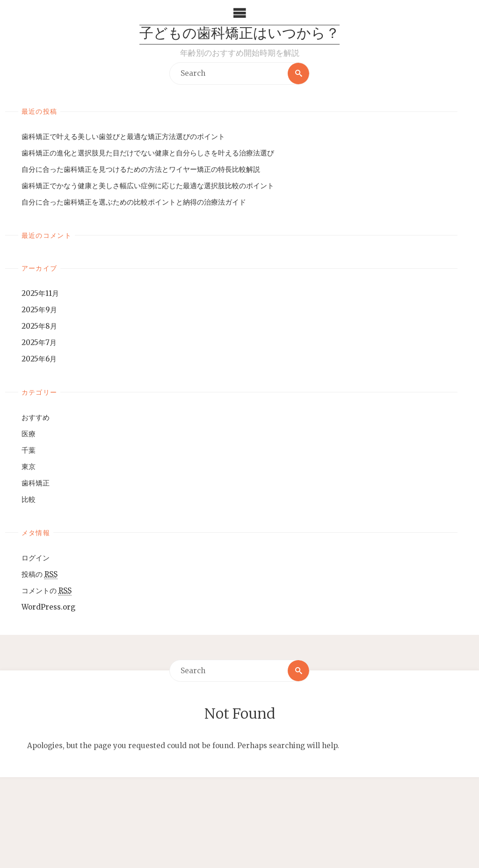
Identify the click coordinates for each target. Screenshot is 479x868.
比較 (29, 499)
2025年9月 (39, 310)
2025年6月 (39, 359)
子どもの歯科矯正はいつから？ (239, 34)
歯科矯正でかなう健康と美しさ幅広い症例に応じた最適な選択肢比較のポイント (148, 186)
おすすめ (36, 417)
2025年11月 (40, 293)
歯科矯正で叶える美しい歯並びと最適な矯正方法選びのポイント (123, 136)
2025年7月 (39, 342)
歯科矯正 (36, 483)
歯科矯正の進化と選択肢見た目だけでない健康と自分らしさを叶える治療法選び (148, 153)
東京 (29, 467)
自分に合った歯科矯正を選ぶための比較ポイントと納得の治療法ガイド (134, 202)
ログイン (36, 558)
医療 (29, 434)
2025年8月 (39, 326)
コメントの (47, 591)
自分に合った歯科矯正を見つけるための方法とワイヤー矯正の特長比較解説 (141, 169)
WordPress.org (48, 607)
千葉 (29, 450)
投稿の (40, 574)
